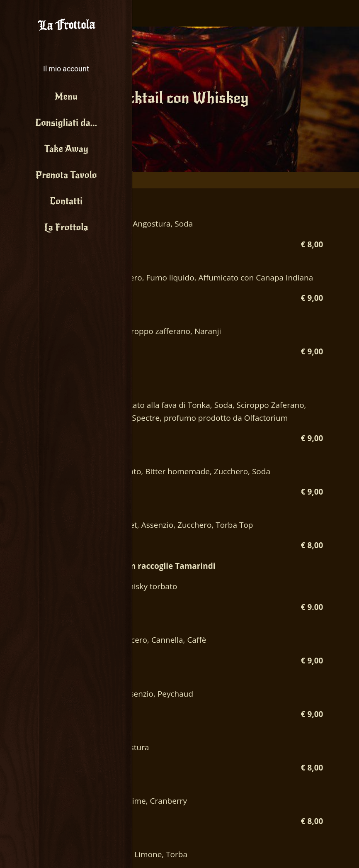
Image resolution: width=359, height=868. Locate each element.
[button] (66, 62)
